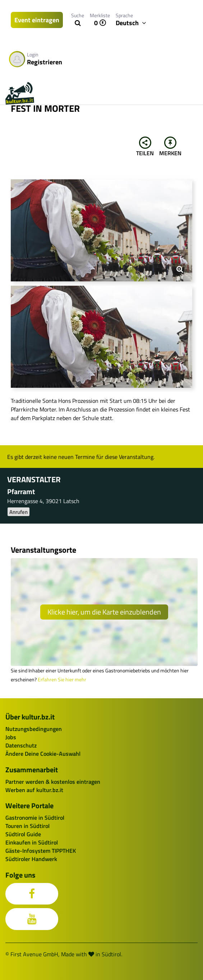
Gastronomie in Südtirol (35, 818)
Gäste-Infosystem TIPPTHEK (41, 851)
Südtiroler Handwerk (31, 859)
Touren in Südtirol (27, 826)
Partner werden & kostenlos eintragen (53, 782)
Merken (170, 147)
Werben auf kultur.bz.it (34, 790)
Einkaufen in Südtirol (32, 842)
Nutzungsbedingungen (34, 729)
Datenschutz (21, 745)
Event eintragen (37, 20)
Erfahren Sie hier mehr (62, 680)
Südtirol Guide (23, 834)
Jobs (11, 737)
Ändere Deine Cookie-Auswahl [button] (43, 754)
